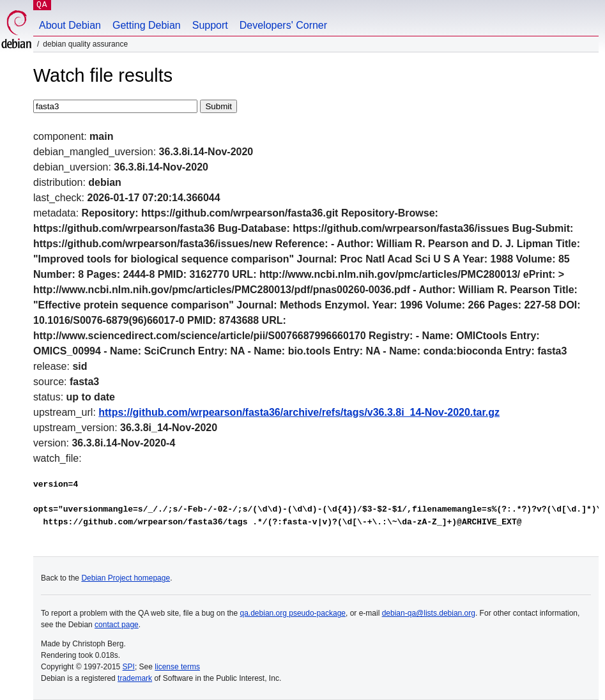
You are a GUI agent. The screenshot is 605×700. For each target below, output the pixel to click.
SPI (129, 667)
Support (210, 25)
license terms (177, 667)
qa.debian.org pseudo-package (293, 613)
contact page (117, 625)
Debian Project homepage (126, 578)
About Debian (70, 25)
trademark (135, 678)
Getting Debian (147, 25)
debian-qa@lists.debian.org (429, 613)
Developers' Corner (283, 25)
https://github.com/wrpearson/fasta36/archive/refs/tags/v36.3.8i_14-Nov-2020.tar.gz (299, 412)
